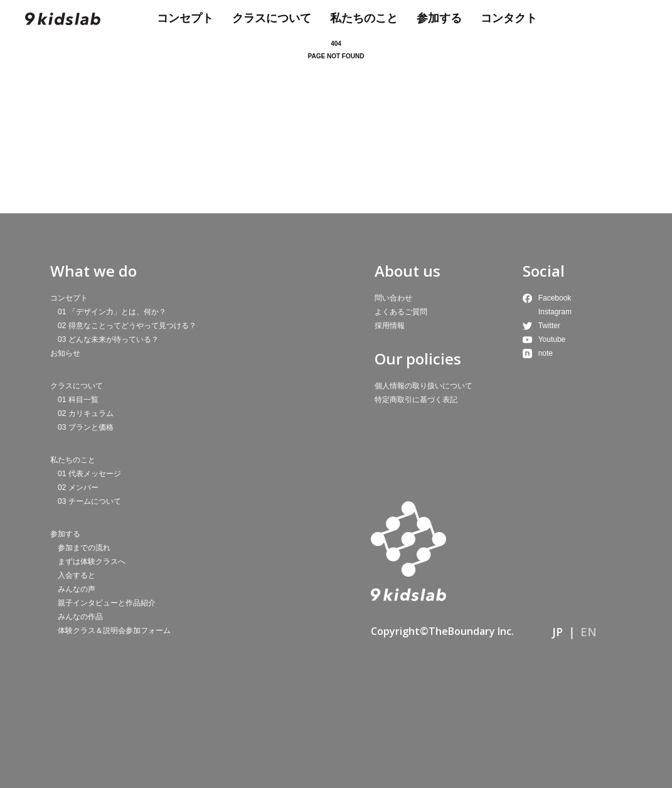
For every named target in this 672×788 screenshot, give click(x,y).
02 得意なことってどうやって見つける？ (127, 326)
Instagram (555, 312)
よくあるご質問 (401, 312)
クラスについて (272, 18)
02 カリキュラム (86, 413)
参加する (439, 18)
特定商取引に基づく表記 (416, 400)
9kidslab (63, 19)
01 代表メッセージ (89, 474)
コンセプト (185, 18)
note (546, 353)
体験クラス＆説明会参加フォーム (114, 631)
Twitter (549, 326)
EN (589, 632)
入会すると (77, 575)
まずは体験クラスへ (92, 562)
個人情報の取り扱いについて (424, 386)
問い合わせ (393, 298)
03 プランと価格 (86, 427)
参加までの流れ (84, 548)
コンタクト (509, 18)
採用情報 (390, 326)
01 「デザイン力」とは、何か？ (112, 312)
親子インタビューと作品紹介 (107, 603)
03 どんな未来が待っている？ (108, 339)
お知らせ (65, 353)
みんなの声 (77, 589)
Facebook (555, 298)
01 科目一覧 (78, 400)
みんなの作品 (80, 617)
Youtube (552, 339)
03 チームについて (89, 501)
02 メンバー (78, 487)
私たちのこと (364, 18)
